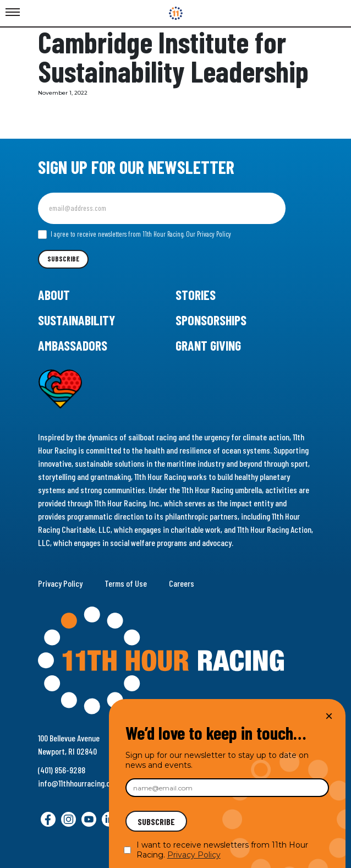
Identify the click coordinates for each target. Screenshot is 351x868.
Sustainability (76, 320)
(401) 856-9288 (62, 770)
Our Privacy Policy (209, 234)
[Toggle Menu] (13, 13)
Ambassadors (73, 345)
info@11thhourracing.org (77, 783)
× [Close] (329, 716)
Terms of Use (126, 583)
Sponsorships (211, 320)
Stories (196, 295)
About (54, 295)
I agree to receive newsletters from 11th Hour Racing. (135, 234)
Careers (182, 583)
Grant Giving (208, 345)
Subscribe (63, 259)
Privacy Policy (60, 583)
